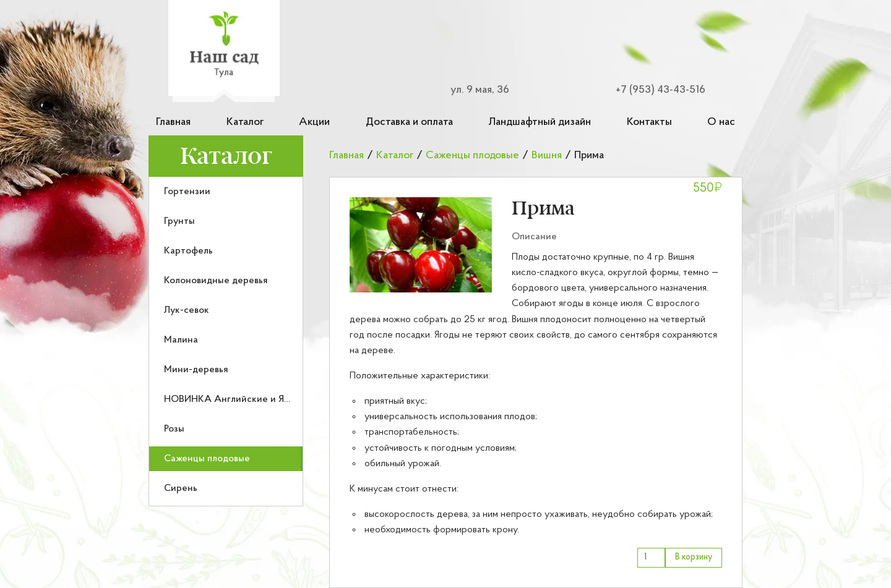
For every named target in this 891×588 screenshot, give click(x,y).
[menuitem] (226, 192)
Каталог (245, 122)
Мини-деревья (196, 370)
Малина (181, 340)
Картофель (188, 251)
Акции (314, 122)
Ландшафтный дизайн (540, 122)
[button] (421, 245)
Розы (174, 429)
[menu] (226, 342)
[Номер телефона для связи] (653, 90)
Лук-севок (187, 310)
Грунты (179, 221)
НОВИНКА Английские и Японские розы (255, 399)
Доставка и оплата (409, 122)
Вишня (547, 156)
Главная (173, 122)
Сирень (181, 488)
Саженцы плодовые (207, 459)
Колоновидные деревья (216, 281)
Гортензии (187, 192)
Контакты (649, 122)
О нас (721, 122)
